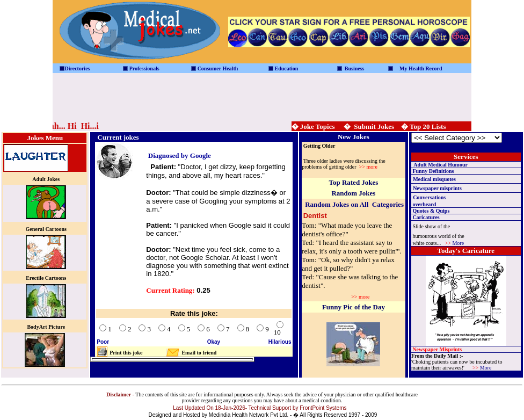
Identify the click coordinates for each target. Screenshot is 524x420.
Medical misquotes (434, 179)
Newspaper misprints (437, 188)
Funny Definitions (433, 171)
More (458, 243)
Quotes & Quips (431, 211)
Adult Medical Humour (441, 165)
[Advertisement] (262, 97)
